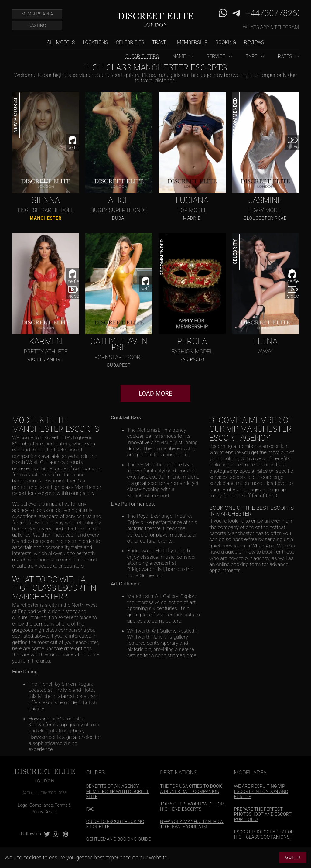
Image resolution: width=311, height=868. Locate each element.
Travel (161, 43)
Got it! (293, 857)
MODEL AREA (250, 772)
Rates (285, 56)
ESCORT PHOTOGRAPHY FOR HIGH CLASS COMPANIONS (264, 834)
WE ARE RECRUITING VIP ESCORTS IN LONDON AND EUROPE (261, 791)
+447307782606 (276, 13)
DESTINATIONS (179, 772)
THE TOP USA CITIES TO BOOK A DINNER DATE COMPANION (191, 789)
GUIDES (96, 772)
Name (179, 56)
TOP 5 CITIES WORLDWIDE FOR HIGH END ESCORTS (192, 806)
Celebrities (130, 43)
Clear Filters (142, 57)
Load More (155, 393)
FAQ (90, 809)
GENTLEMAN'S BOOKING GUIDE (119, 839)
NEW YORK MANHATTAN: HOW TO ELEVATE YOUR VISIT (192, 824)
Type (251, 56)
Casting (37, 26)
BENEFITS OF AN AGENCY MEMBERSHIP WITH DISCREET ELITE (118, 791)
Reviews (254, 43)
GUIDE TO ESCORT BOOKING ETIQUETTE (115, 824)
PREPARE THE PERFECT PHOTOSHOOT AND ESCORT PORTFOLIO (263, 814)
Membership (192, 43)
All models (61, 43)
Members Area (37, 14)
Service (216, 56)
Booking (226, 43)
